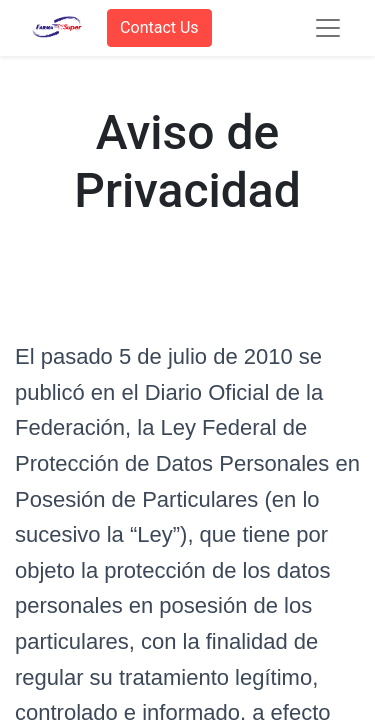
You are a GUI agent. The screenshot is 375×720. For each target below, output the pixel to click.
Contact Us (159, 27)
